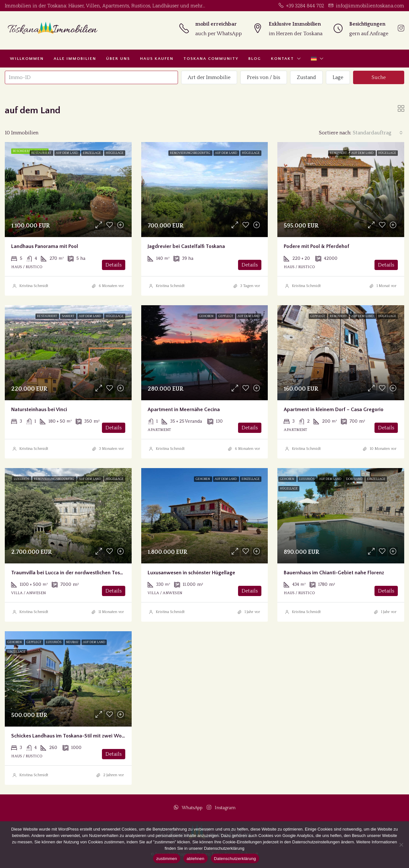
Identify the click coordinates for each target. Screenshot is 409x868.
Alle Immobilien (75, 59)
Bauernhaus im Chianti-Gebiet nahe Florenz (334, 573)
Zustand (306, 77)
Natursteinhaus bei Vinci (39, 410)
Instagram (221, 808)
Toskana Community (211, 59)
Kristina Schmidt (34, 286)
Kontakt (282, 59)
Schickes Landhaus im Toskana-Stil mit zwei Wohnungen (77, 736)
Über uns (118, 59)
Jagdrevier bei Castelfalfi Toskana (186, 246)
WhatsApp (189, 808)
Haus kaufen (157, 59)
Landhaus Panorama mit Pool (45, 246)
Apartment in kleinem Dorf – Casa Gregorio (334, 410)
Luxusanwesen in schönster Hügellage (191, 573)
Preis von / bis (264, 77)
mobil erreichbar (216, 24)
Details (114, 265)
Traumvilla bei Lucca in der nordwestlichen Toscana (71, 573)
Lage (338, 77)
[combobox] (378, 133)
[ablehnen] (401, 845)
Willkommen (27, 59)
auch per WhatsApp (219, 34)
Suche (379, 77)
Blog (255, 59)
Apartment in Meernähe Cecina (184, 410)
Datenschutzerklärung (235, 859)
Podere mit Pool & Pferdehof (316, 246)
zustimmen (167, 859)
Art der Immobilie (209, 77)
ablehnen (196, 859)
